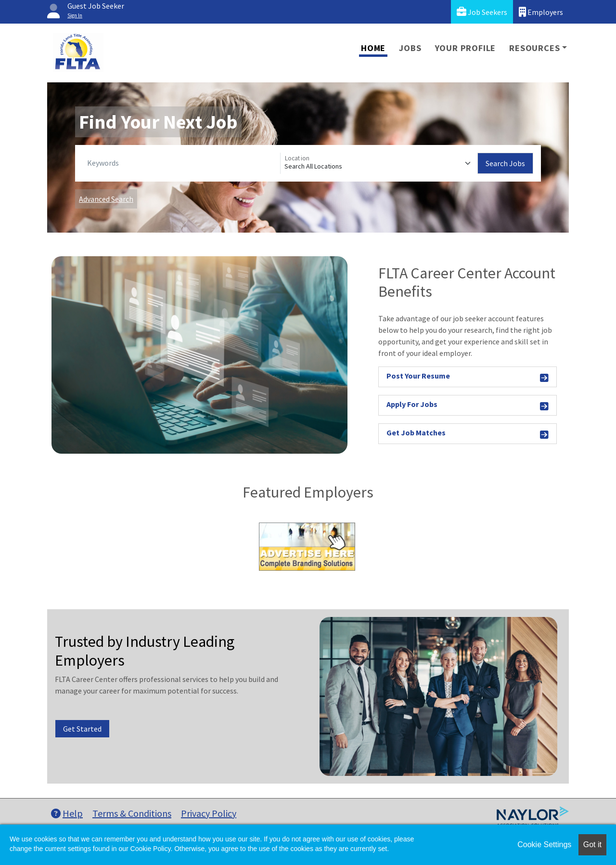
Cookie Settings (544, 845)
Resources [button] (534, 48)
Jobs (410, 48)
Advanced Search (106, 199)
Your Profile (466, 48)
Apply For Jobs (468, 406)
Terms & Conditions (132, 813)
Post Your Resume (468, 377)
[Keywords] (182, 163)
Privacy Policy (209, 813)
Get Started (82, 729)
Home (373, 48)
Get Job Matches (468, 434)
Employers (541, 12)
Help (67, 813)
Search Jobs (505, 163)
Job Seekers (482, 12)
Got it (592, 845)
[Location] (379, 163)
